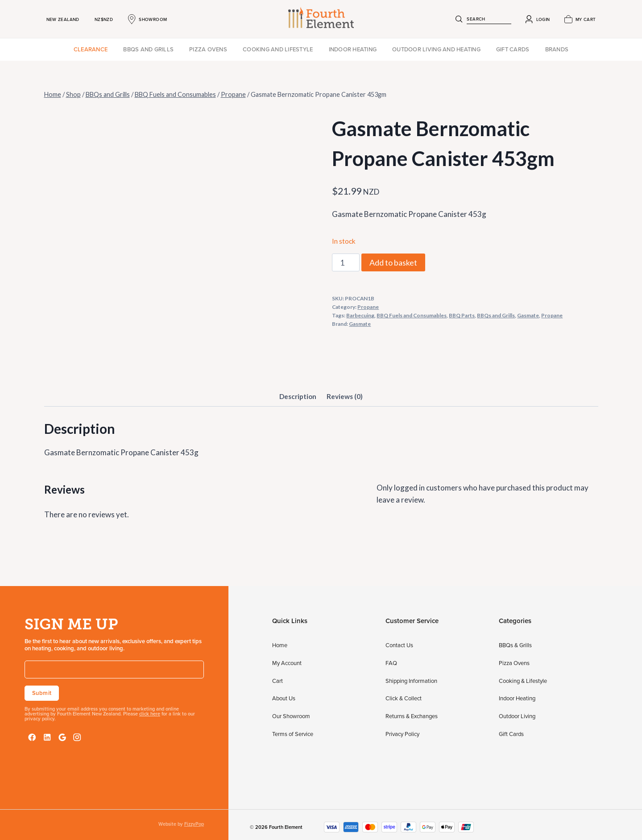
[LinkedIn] (47, 737)
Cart (278, 681)
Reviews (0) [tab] (345, 396)
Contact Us (399, 645)
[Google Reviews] (62, 737)
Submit (42, 693)
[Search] (459, 19)
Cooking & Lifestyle (523, 681)
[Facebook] (32, 737)
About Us (284, 698)
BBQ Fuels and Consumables (412, 315)
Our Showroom (291, 716)
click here (150, 714)
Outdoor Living (517, 716)
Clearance (91, 49)
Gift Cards (513, 49)
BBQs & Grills (515, 645)
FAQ (391, 663)
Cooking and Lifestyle (278, 49)
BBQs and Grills (148, 49)
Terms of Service (293, 734)
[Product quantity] (346, 262)
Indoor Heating (353, 49)
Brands (557, 49)
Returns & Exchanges (412, 716)
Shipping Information (411, 681)
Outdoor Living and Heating (436, 49)
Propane (368, 307)
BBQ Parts (462, 315)
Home (280, 645)
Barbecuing (360, 315)
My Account (287, 663)
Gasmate (528, 315)
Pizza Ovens (208, 49)
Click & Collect (404, 698)
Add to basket (393, 262)
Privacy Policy (402, 734)
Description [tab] (298, 396)
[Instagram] (77, 737)
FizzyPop (194, 824)
